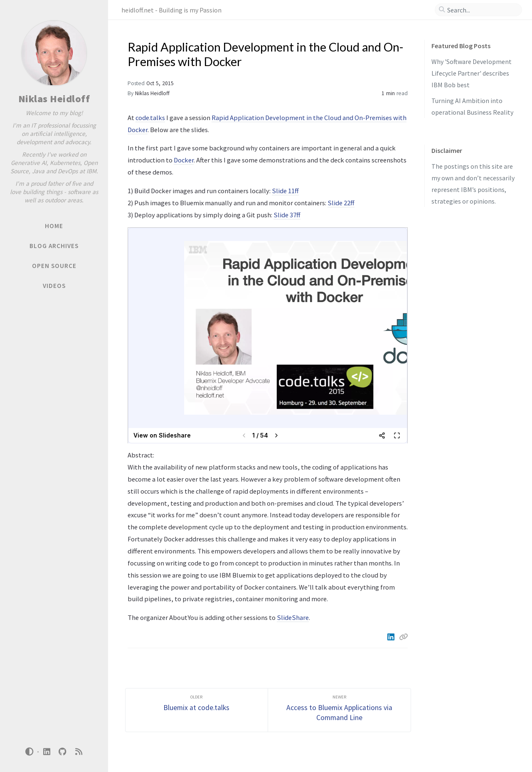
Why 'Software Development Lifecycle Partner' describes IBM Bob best (472, 73)
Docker (184, 160)
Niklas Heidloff (54, 99)
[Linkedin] (392, 637)
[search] (482, 10)
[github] (63, 752)
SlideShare (293, 617)
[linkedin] (47, 752)
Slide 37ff (287, 215)
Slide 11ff (285, 191)
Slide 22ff (341, 203)
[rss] (79, 752)
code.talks (150, 118)
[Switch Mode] (30, 752)
